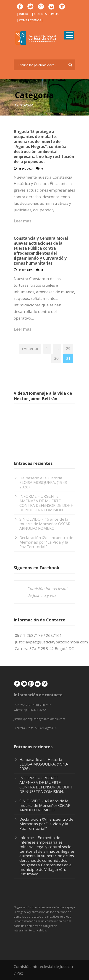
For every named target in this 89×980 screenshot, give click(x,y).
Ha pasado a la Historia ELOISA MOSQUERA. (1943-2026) (44, 482)
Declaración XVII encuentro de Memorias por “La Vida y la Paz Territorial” (46, 542)
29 (68, 348)
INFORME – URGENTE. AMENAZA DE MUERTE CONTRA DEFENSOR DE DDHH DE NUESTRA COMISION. (47, 503)
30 (56, 358)
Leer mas (22, 221)
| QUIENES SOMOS (45, 14)
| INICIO (22, 14)
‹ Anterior (30, 348)
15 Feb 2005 (25, 270)
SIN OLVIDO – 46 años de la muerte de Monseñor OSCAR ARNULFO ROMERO (45, 524)
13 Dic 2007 (25, 169)
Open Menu (69, 35)
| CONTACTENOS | (30, 20)
